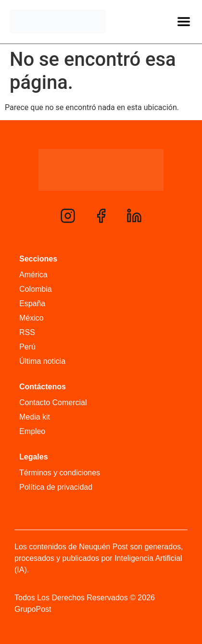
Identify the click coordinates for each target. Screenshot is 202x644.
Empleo (32, 431)
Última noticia (42, 361)
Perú (27, 347)
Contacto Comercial (53, 402)
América (33, 275)
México (32, 318)
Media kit (35, 417)
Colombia (36, 289)
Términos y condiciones (60, 473)
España (32, 303)
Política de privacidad (56, 487)
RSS (27, 332)
